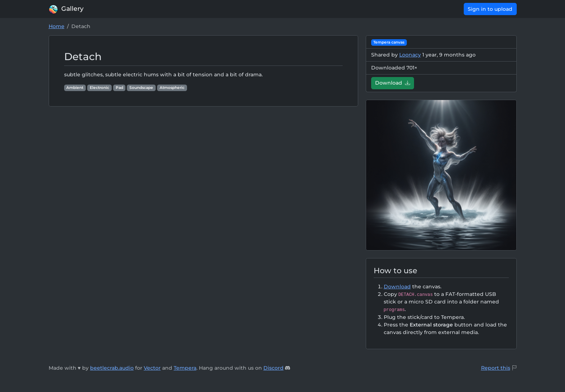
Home (57, 26)
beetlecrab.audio (112, 368)
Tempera (185, 368)
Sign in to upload (490, 9)
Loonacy (410, 55)
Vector (152, 368)
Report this (496, 368)
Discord (273, 368)
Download (393, 83)
